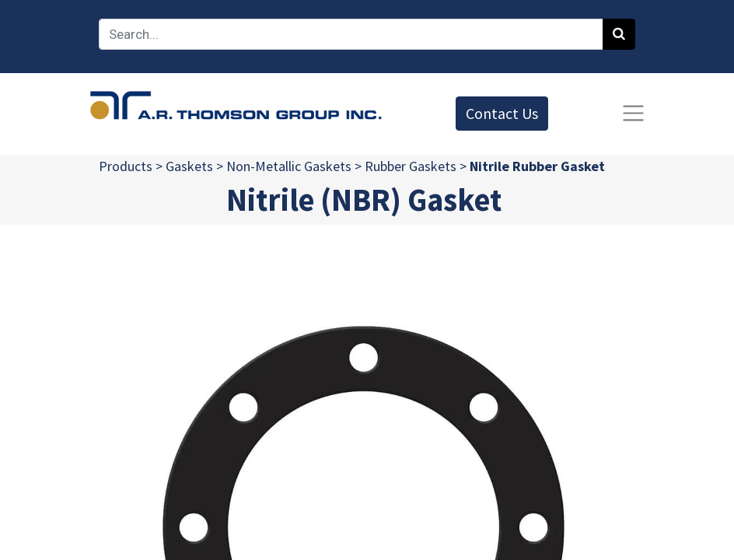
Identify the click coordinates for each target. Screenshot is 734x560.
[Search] (619, 34)
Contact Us (502, 113)
